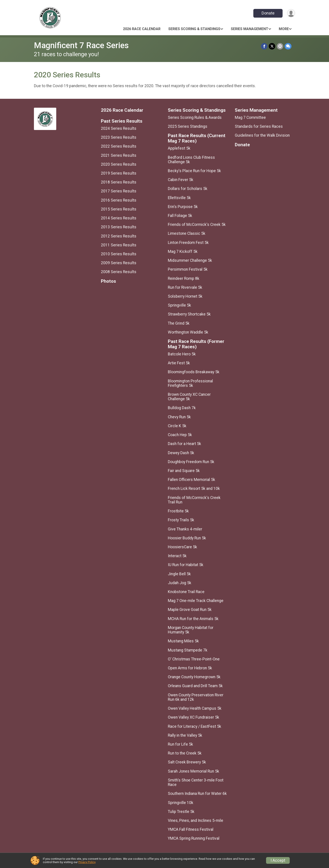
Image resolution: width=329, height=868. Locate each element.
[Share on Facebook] (264, 46)
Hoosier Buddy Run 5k (187, 538)
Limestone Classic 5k (187, 233)
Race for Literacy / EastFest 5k (195, 726)
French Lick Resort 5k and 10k (194, 489)
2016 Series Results (119, 200)
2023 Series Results (119, 137)
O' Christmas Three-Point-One (194, 659)
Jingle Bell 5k (179, 574)
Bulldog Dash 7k (182, 408)
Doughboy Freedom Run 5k (191, 462)
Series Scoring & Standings (194, 29)
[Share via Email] (280, 46)
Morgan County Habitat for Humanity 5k (191, 630)
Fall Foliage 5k (180, 216)
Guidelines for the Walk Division (262, 135)
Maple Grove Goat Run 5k (190, 610)
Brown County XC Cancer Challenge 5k (189, 397)
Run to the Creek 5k (185, 753)
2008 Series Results (119, 272)
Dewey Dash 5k (181, 453)
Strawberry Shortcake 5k (189, 314)
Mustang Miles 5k (183, 641)
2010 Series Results (119, 254)
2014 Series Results (119, 218)
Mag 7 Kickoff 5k (183, 252)
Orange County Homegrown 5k (194, 677)
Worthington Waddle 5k (188, 332)
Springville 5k (179, 305)
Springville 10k (181, 803)
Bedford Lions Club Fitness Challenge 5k (191, 160)
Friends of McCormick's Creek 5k (197, 225)
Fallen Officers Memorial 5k (192, 480)
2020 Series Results (119, 164)
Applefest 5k (179, 148)
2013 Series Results (119, 227)
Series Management (250, 29)
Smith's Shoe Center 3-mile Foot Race (196, 782)
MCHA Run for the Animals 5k (193, 619)
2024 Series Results (119, 128)
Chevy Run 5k (179, 417)
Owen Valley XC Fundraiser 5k (194, 717)
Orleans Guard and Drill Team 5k (195, 686)
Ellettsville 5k (179, 198)
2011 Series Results (119, 245)
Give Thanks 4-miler (185, 529)
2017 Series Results (119, 191)
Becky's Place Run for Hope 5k (194, 171)
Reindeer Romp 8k (184, 278)
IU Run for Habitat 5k (186, 565)
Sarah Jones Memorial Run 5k (194, 771)
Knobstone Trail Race (186, 592)
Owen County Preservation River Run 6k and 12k (196, 697)
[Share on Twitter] (272, 46)
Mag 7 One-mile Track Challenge (196, 601)
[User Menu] (291, 13)
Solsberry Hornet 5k (185, 296)
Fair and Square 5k (184, 471)
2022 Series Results (119, 146)
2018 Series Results (119, 182)
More (284, 29)
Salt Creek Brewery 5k (187, 762)
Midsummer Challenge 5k (190, 260)
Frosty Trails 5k (181, 520)
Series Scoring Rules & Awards (195, 118)
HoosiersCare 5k (182, 547)
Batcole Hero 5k (182, 354)
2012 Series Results (119, 236)
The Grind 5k (179, 323)
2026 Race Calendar (142, 29)
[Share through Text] (288, 46)
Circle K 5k (177, 426)
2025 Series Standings (188, 126)
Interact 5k (177, 556)
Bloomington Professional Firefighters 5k (190, 383)
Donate (268, 13)
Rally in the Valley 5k (185, 735)
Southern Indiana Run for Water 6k (197, 794)
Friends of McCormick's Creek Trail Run (194, 500)
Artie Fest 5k (179, 363)
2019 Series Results (119, 173)
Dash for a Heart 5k (184, 444)
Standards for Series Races (259, 126)
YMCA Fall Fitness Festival (191, 829)
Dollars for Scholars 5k (188, 189)
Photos (108, 281)
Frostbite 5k (178, 511)
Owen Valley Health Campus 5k (195, 708)
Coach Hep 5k (180, 435)
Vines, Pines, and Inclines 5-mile (196, 821)
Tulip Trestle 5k (181, 812)
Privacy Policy (87, 862)
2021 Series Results (119, 155)
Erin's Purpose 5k (183, 207)
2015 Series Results (119, 209)
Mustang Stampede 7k (188, 650)
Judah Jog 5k (180, 583)
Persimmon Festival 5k (188, 269)
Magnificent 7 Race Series (81, 45)
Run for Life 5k (180, 744)
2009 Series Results (119, 263)
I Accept (278, 860)
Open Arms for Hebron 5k (190, 668)
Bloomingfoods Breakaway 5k (194, 372)
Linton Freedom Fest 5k (188, 243)
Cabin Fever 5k (181, 180)
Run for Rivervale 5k (185, 287)
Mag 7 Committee (250, 118)
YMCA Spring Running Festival (194, 838)
